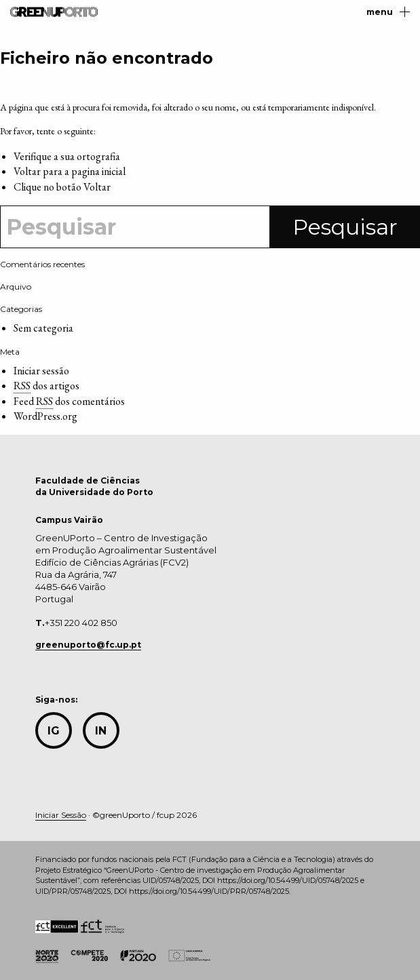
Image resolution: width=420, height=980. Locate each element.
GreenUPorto (54, 12)
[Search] (135, 227)
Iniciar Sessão (61, 815)
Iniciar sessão (41, 371)
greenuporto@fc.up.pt (88, 645)
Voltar (97, 187)
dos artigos (46, 386)
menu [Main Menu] (388, 12)
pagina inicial (98, 171)
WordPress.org (45, 416)
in (101, 731)
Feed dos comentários (69, 401)
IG (54, 731)
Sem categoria (43, 328)
